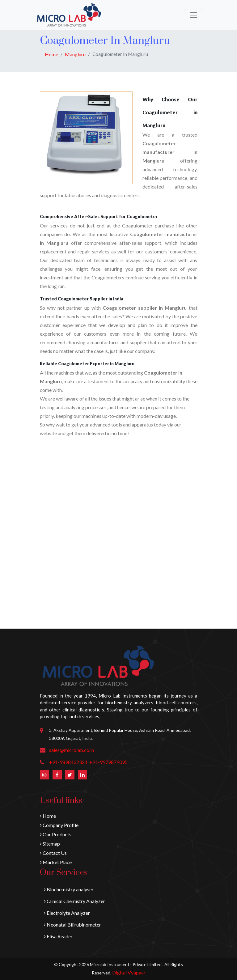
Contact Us (53, 853)
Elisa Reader (58, 936)
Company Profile (59, 825)
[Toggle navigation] (193, 15)
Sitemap (50, 844)
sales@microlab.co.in (72, 750)
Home (51, 54)
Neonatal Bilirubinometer (72, 925)
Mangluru (75, 54)
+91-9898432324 (68, 762)
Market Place (56, 862)
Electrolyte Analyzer (67, 913)
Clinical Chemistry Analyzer (74, 901)
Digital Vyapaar (129, 972)
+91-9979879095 (108, 762)
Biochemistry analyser (69, 889)
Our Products (56, 834)
